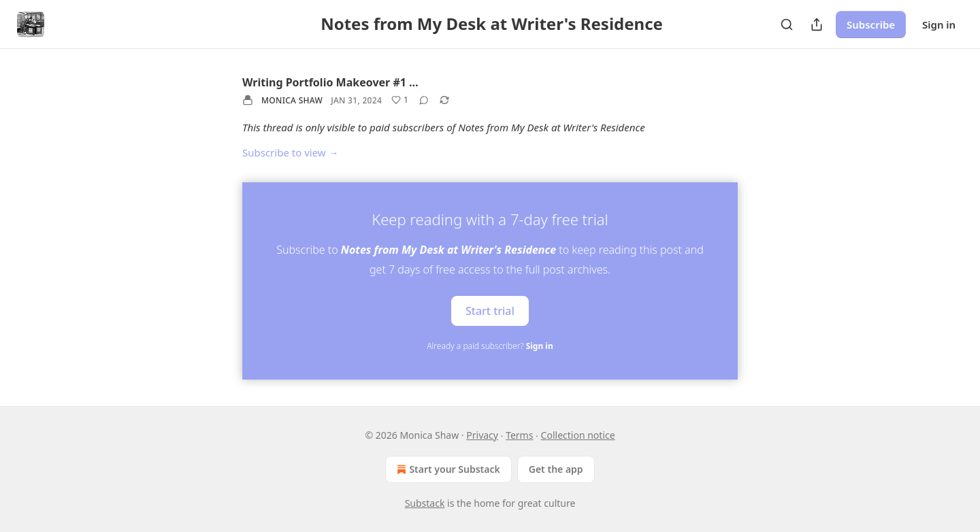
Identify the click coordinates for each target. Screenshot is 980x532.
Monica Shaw (292, 100)
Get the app (556, 469)
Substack (425, 503)
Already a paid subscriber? (490, 346)
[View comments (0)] (424, 100)
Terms (519, 435)
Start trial (490, 310)
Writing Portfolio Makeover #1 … (330, 82)
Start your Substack (447, 469)
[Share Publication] (817, 24)
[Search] (787, 24)
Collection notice (578, 435)
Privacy (482, 435)
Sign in (939, 24)
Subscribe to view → (291, 152)
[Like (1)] (400, 100)
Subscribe (871, 24)
